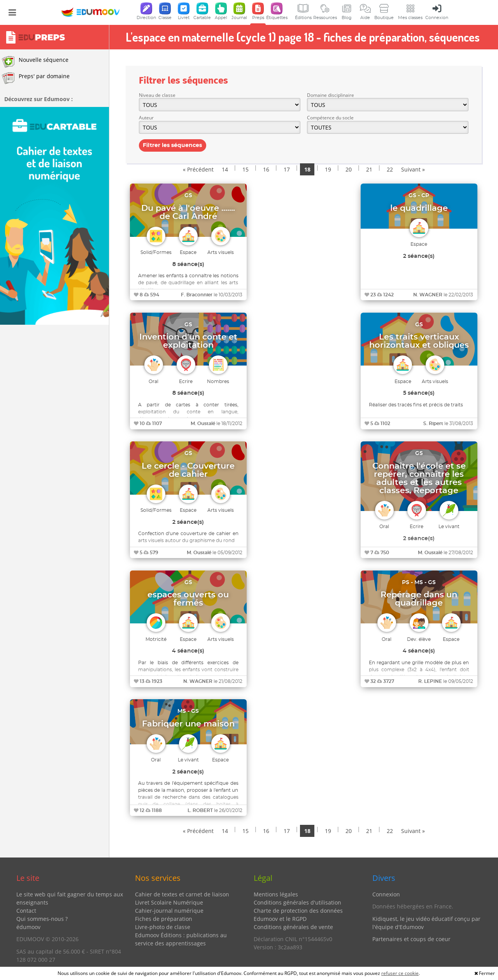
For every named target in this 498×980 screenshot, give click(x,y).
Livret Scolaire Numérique (169, 902)
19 (328, 169)
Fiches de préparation (164, 919)
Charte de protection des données (298, 911)
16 (266, 169)
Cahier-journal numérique (169, 911)
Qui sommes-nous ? (42, 919)
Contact (26, 911)
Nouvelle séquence (35, 62)
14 (225, 169)
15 (245, 169)
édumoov (28, 927)
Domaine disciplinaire (331, 95)
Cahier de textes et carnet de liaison (182, 894)
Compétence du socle (330, 118)
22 (390, 169)
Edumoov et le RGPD (280, 919)
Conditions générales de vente (293, 927)
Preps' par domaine (36, 78)
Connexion (386, 894)
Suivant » (413, 169)
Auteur (146, 118)
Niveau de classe (157, 95)
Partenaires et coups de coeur (411, 939)
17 (287, 169)
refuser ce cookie (400, 973)
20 (349, 169)
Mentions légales (276, 894)
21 (369, 169)
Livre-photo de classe (163, 927)
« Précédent (198, 169)
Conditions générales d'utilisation (297, 902)
